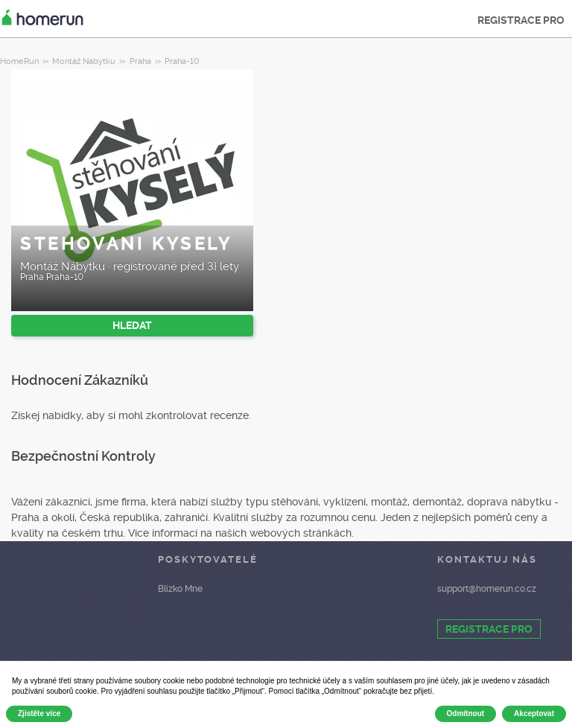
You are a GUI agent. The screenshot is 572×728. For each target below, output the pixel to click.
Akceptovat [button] (534, 713)
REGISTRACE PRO (521, 20)
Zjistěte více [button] (39, 713)
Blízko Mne (180, 589)
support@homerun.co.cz (487, 589)
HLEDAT (132, 325)
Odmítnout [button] (466, 713)
